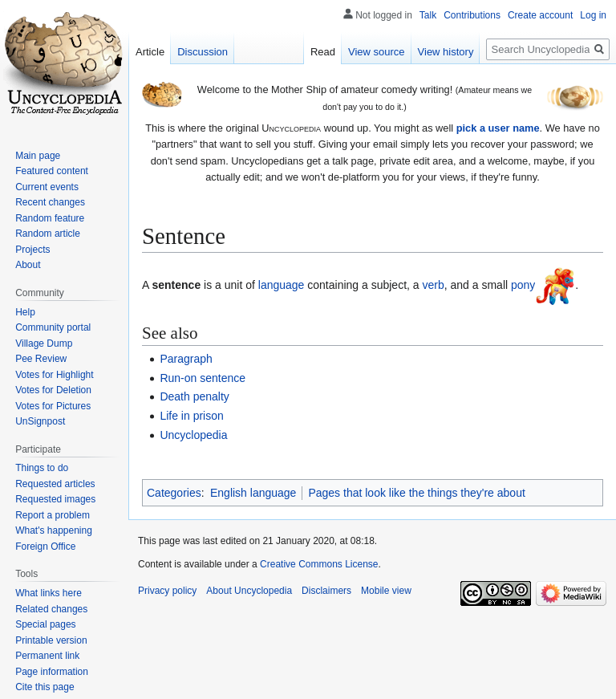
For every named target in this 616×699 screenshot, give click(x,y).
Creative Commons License (319, 564)
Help (25, 312)
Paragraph (186, 359)
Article (150, 52)
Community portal (53, 327)
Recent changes (50, 202)
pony (523, 285)
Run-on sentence (203, 378)
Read (323, 52)
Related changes (51, 609)
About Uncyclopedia (249, 591)
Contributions (472, 15)
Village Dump (44, 343)
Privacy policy (167, 591)
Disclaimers (326, 591)
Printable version (51, 640)
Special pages (45, 624)
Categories (174, 493)
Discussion (203, 52)
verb (434, 285)
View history (446, 52)
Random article (48, 234)
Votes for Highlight (54, 375)
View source (377, 52)
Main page (38, 156)
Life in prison (191, 416)
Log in (593, 15)
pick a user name (498, 128)
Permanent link (47, 656)
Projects (32, 250)
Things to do (42, 468)
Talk (428, 15)
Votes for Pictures (53, 406)
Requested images (55, 499)
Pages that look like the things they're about (416, 493)
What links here (49, 593)
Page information (52, 672)
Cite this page (45, 687)
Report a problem (53, 515)
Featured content (52, 171)
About (28, 265)
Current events (47, 187)
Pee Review (41, 359)
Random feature (50, 218)
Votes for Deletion (53, 390)
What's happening (54, 530)
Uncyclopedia (193, 435)
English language (253, 493)
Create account (540, 15)
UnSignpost (40, 421)
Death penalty (194, 396)
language (282, 285)
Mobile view (386, 591)
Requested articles (55, 484)
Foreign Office (45, 547)
